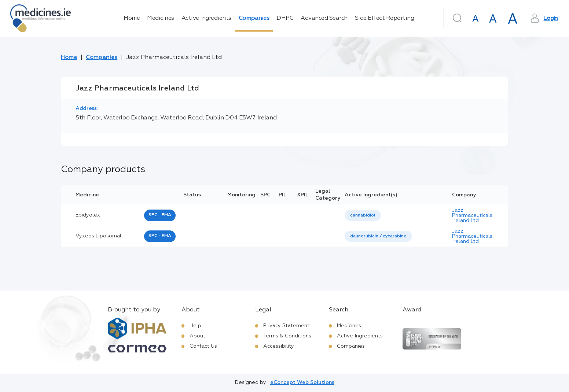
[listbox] (363, 216)
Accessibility (279, 346)
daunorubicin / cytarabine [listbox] (378, 236)
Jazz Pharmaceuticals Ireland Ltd (472, 215)
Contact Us (203, 346)
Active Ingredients (206, 18)
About (197, 336)
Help (195, 326)
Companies (254, 18)
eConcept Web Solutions (302, 382)
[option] (363, 216)
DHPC (285, 18)
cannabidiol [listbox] (363, 215)
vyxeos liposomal (98, 236)
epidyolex (88, 215)
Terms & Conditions (287, 336)
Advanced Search (324, 18)
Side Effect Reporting (385, 18)
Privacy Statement (286, 326)
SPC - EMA (160, 215)
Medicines (161, 18)
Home (132, 18)
